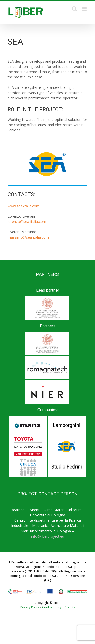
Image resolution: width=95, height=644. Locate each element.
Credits (70, 607)
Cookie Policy (52, 607)
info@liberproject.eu (48, 536)
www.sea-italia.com (24, 206)
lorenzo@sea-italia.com (27, 222)
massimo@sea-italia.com (28, 237)
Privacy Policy (30, 607)
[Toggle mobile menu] (85, 9)
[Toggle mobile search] (74, 9)
